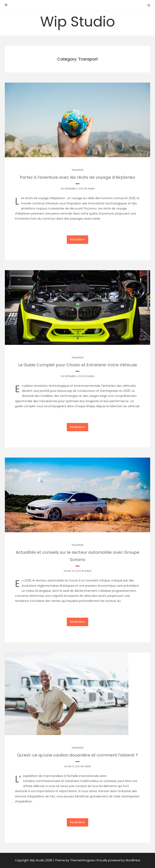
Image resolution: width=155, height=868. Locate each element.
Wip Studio (78, 22)
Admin (91, 189)
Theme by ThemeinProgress (75, 860)
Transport (78, 170)
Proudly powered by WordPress (119, 860)
